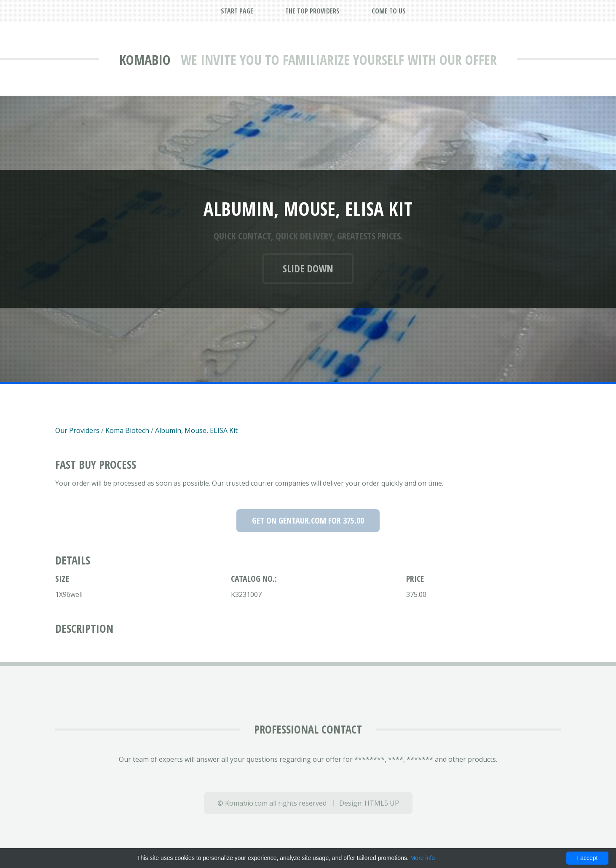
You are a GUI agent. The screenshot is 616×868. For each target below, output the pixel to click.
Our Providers (77, 430)
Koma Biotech (127, 430)
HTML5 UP (382, 803)
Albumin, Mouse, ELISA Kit (196, 430)
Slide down (308, 268)
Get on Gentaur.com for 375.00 (308, 520)
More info (423, 858)
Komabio (145, 60)
